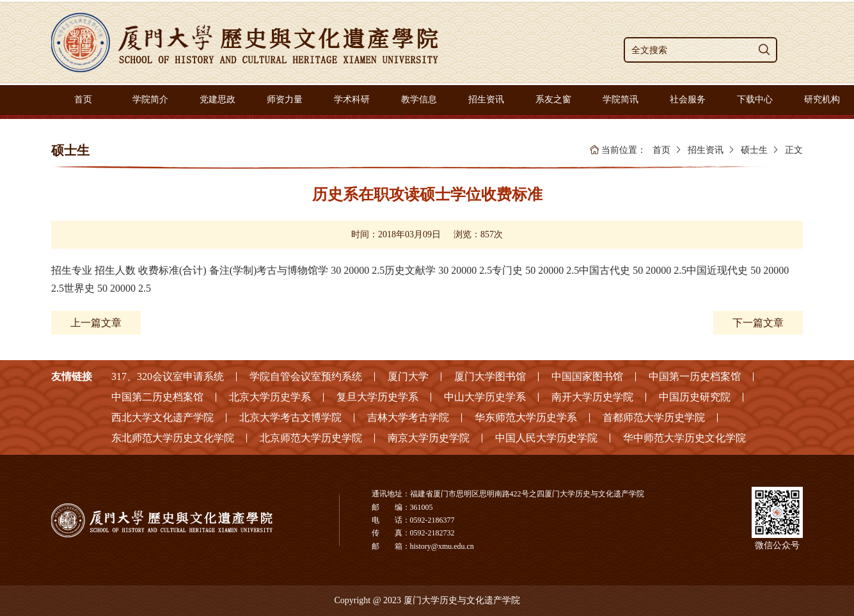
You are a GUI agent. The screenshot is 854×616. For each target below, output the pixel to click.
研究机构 (822, 99)
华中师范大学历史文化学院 (684, 438)
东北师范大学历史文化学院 (173, 438)
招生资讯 (486, 99)
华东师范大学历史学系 (526, 417)
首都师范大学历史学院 (654, 417)
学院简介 (150, 99)
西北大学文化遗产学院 (162, 417)
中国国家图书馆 (587, 376)
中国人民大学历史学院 (546, 438)
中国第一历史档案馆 (695, 376)
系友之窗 (553, 99)
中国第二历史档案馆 (157, 397)
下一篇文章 (758, 323)
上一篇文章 (96, 323)
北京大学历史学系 (270, 397)
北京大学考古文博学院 (290, 417)
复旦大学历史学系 (377, 397)
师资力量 (285, 99)
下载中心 (755, 99)
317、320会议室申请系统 (168, 376)
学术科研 (352, 99)
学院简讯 (621, 99)
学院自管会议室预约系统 (306, 376)
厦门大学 (408, 376)
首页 (83, 99)
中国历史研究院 (695, 397)
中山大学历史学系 (485, 397)
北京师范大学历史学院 (311, 438)
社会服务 (688, 99)
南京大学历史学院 (429, 438)
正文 (794, 150)
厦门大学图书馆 (490, 376)
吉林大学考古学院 (408, 417)
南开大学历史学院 (592, 397)
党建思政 (217, 99)
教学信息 (419, 99)
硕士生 (754, 150)
